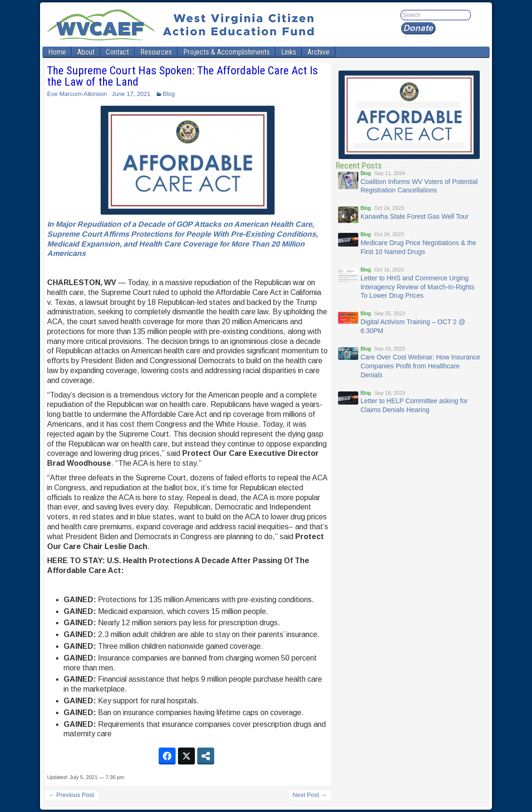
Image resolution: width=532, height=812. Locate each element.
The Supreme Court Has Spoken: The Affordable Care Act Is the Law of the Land (182, 76)
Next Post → (310, 795)
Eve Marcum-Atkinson (77, 94)
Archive (318, 52)
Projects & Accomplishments (226, 52)
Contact (117, 52)
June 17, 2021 (131, 94)
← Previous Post (71, 795)
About (86, 52)
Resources (156, 52)
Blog (169, 94)
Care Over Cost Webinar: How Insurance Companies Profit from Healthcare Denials (420, 366)
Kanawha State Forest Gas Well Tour (415, 216)
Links (289, 52)
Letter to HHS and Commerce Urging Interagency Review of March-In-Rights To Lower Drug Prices (418, 287)
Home (57, 52)
